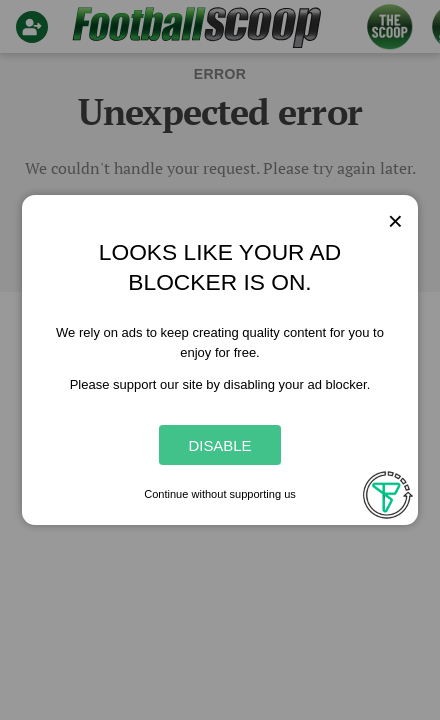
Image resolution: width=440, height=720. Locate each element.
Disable (219, 445)
